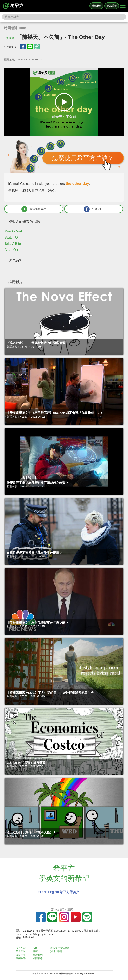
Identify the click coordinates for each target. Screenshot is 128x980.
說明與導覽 (56, 951)
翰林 (35, 951)
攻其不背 (21, 948)
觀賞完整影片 (34, 209)
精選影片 (21, 951)
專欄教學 (21, 958)
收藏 (11, 38)
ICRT (36, 948)
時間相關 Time (15, 28)
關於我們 (38, 955)
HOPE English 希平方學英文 (59, 892)
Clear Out (12, 250)
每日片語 (21, 955)
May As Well (14, 231)
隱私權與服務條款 (60, 948)
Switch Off (12, 237)
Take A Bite (13, 244)
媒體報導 (38, 958)
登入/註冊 (112, 6)
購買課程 (96, 6)
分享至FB (94, 209)
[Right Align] (123, 6)
